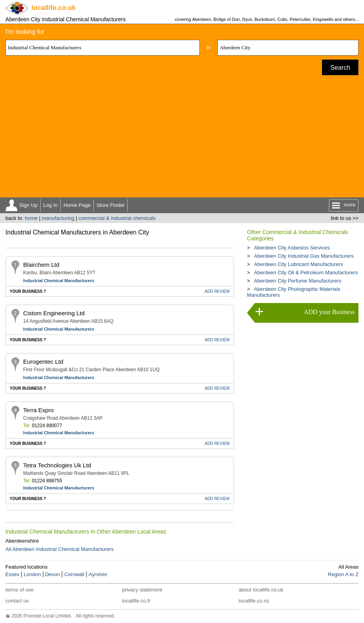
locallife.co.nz (254, 601)
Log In (50, 205)
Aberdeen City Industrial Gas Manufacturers (304, 256)
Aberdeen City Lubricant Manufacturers (299, 264)
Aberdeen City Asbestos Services (292, 248)
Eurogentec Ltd (43, 362)
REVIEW (217, 291)
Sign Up (28, 205)
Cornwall (74, 574)
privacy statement (142, 590)
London (32, 574)
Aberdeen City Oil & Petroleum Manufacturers (306, 272)
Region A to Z (343, 574)
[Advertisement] (182, 138)
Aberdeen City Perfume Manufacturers (298, 281)
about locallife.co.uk (261, 590)
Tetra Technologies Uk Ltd (57, 465)
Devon (53, 574)
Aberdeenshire (22, 541)
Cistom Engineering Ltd (54, 313)
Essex (12, 574)
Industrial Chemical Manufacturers (59, 281)
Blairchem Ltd (41, 265)
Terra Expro (39, 410)
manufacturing (58, 218)
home (31, 218)
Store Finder (111, 205)
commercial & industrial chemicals (117, 218)
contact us (17, 601)
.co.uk (54, 8)
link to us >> (345, 218)
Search (340, 68)
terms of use (20, 590)
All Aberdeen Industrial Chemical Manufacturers (60, 549)
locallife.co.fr (136, 601)
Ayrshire (98, 574)
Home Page (77, 205)
